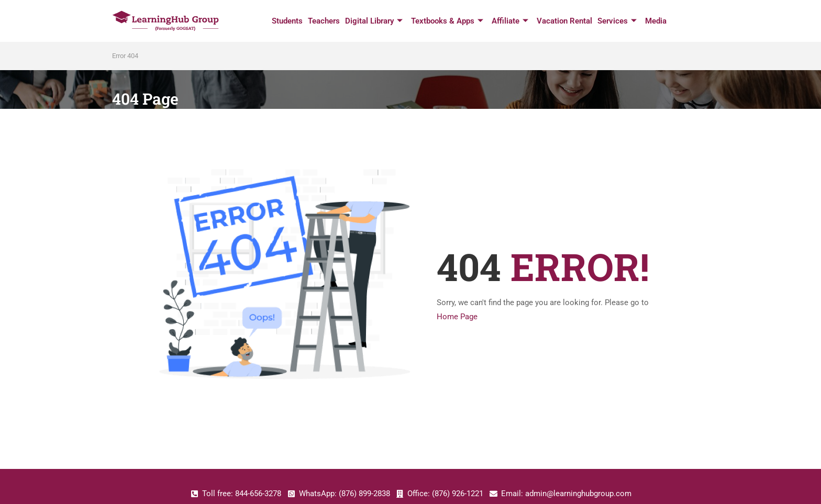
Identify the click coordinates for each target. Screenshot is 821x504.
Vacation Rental (564, 21)
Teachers (324, 21)
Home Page (457, 317)
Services (617, 21)
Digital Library (374, 21)
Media (656, 21)
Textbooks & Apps (447, 21)
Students (287, 21)
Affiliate (510, 21)
